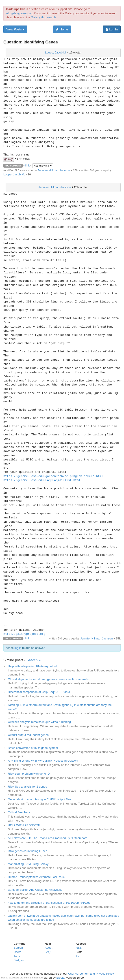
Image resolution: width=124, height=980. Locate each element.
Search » (33, 660)
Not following (43, 166)
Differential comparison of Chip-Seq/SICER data (39, 692)
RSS (79, 948)
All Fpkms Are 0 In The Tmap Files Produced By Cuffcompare (48, 838)
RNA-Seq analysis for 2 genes (27, 787)
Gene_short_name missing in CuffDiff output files (39, 799)
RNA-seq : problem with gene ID (29, 774)
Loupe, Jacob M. (56, 52)
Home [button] (62, 29)
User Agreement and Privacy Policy (91, 974)
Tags (17, 956)
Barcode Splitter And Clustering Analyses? (35, 890)
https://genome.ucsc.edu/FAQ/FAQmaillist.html (42, 480)
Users (17, 952)
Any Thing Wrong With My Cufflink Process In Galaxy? (43, 761)
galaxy (9, 159)
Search (18, 948)
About (48, 948)
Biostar (61, 978)
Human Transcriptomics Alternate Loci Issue (36, 877)
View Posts (15, 29)
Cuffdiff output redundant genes (28, 735)
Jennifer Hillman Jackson (54, 170)
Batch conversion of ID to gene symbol (33, 748)
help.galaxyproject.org (19, 13)
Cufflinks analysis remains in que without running (39, 722)
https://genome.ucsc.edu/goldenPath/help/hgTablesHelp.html (53, 476)
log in (18, 648)
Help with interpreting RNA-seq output (32, 666)
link (28, 165)
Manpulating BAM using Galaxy (28, 864)
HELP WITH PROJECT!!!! (25, 825)
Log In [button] (112, 29)
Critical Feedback (19, 812)
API (78, 956)
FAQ (48, 952)
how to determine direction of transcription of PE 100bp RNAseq (49, 903)
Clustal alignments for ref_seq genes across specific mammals (48, 679)
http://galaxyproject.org (24, 634)
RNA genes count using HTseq (28, 851)
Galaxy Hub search (43, 17)
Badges (19, 960)
